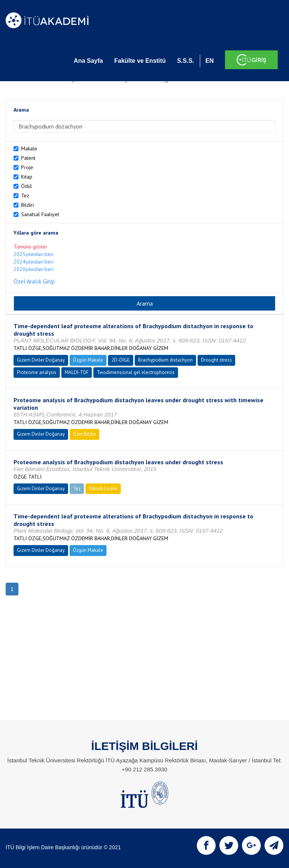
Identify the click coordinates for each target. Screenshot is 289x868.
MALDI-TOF (77, 372)
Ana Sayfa (88, 61)
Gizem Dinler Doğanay (41, 360)
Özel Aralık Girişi (34, 281)
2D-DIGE (121, 360)
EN (210, 61)
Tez (25, 195)
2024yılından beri (33, 262)
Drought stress (216, 360)
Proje (27, 167)
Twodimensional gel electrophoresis (136, 372)
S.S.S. (185, 61)
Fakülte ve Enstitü (140, 61)
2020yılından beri (33, 269)
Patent (28, 158)
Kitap (27, 177)
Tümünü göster (30, 247)
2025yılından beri (33, 254)
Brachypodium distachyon (165, 360)
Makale (29, 148)
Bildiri (27, 205)
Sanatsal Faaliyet (40, 214)
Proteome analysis (37, 372)
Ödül (27, 186)
